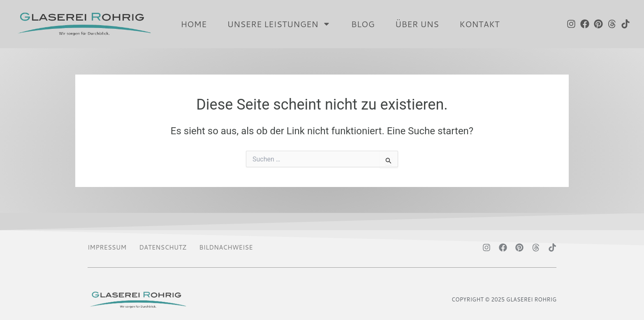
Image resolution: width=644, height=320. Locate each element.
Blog (363, 24)
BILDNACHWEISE (226, 247)
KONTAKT (479, 24)
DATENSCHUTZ (163, 247)
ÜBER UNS (417, 24)
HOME (193, 24)
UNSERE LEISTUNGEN (279, 24)
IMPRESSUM (107, 247)
